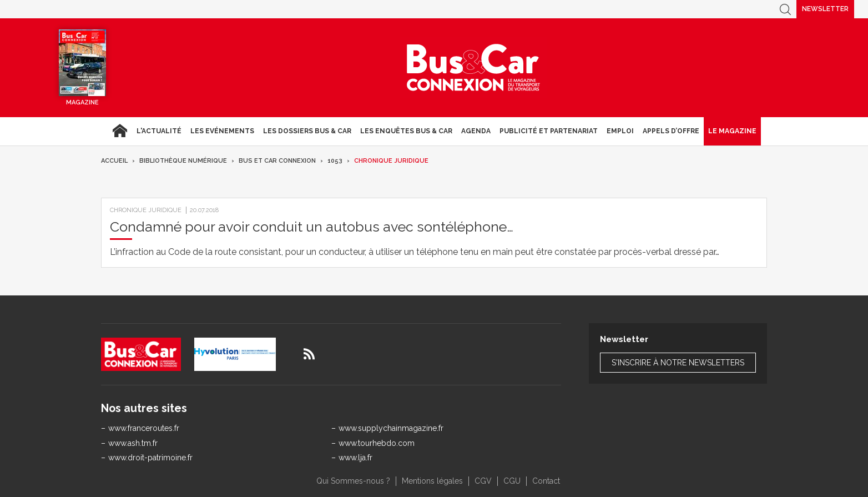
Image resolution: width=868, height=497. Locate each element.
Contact (546, 481)
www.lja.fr (355, 458)
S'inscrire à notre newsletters (678, 363)
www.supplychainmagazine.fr (391, 428)
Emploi (620, 131)
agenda (476, 131)
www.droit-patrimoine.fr (150, 458)
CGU (512, 481)
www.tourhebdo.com (377, 443)
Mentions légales (432, 481)
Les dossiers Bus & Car (307, 131)
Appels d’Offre (671, 131)
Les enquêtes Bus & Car (406, 131)
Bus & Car (473, 68)
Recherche (785, 9)
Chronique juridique (391, 161)
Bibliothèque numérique (183, 161)
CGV (483, 481)
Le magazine (732, 131)
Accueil (120, 131)
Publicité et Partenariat (549, 131)
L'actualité (159, 131)
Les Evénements (222, 131)
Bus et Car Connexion (277, 161)
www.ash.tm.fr (133, 443)
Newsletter (825, 9)
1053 (335, 161)
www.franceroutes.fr (144, 428)
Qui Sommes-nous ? (353, 481)
